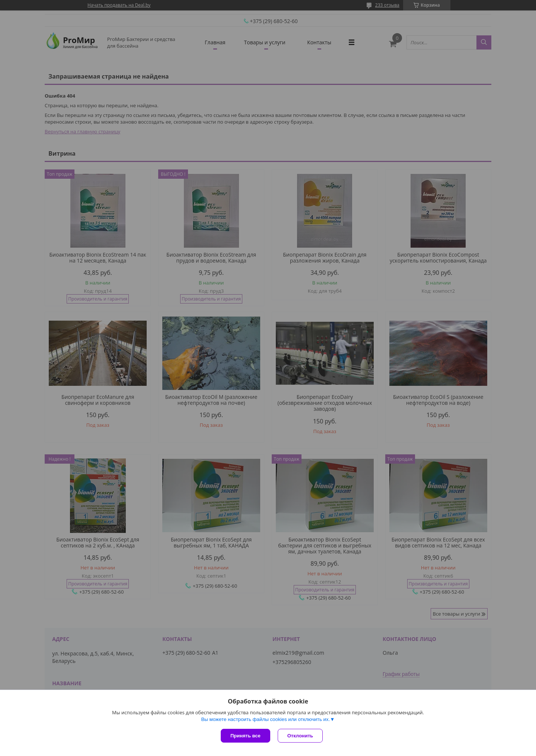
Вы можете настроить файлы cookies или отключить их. (265, 719)
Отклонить (300, 736)
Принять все (245, 736)
